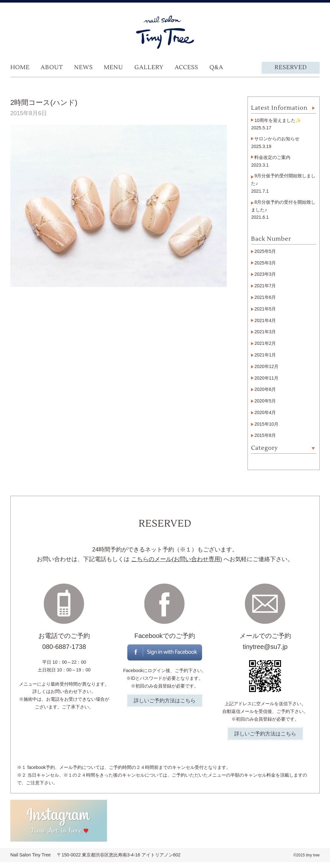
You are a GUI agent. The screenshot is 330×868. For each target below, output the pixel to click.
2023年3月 (265, 274)
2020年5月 (265, 401)
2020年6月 (265, 389)
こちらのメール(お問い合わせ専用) (177, 559)
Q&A (216, 67)
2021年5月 (265, 309)
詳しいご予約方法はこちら (165, 701)
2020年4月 (265, 412)
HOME (20, 67)
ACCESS (186, 67)
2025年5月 (265, 251)
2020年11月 (266, 378)
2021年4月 (265, 320)
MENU (113, 67)
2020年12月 (266, 366)
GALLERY (149, 67)
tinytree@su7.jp (265, 647)
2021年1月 (265, 355)
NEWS (83, 67)
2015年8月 (265, 435)
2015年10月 (266, 424)
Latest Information (279, 108)
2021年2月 (265, 343)
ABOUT (52, 67)
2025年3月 (265, 263)
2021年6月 (265, 297)
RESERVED (291, 67)
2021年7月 (265, 286)
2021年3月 (265, 332)
